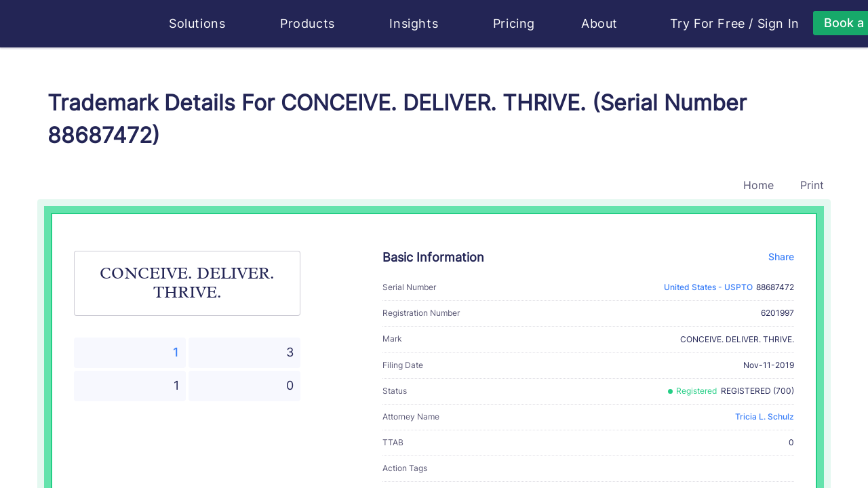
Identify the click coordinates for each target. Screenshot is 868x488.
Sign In (778, 24)
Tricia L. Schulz (765, 416)
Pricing (514, 23)
